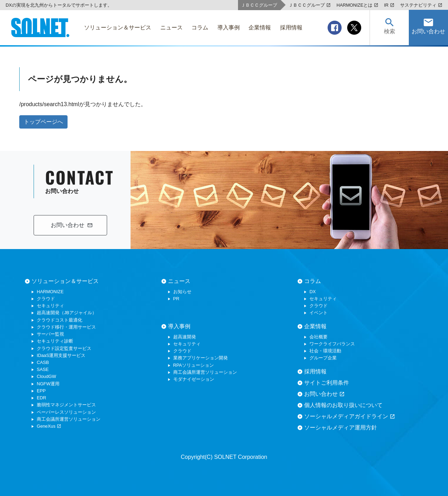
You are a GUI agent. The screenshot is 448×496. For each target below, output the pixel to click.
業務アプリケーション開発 (201, 358)
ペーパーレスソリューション (66, 412)
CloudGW (46, 376)
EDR (41, 398)
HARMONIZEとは (357, 5)
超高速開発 (185, 337)
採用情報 (315, 371)
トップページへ (43, 122)
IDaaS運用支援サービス (61, 355)
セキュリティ (50, 306)
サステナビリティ (421, 5)
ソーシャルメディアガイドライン (350, 416)
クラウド (46, 299)
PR (176, 299)
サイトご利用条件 (327, 383)
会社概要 (318, 337)
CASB (43, 362)
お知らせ (182, 292)
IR (389, 5)
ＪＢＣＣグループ (310, 5)
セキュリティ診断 (55, 341)
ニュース (179, 281)
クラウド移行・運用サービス (66, 327)
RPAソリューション (194, 365)
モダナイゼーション (194, 379)
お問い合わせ (324, 394)
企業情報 (315, 326)
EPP (41, 391)
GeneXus (49, 426)
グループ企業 (323, 358)
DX (313, 292)
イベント (318, 313)
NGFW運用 (48, 384)
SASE (43, 369)
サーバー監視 (50, 334)
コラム (313, 281)
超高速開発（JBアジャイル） (67, 313)
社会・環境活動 (325, 351)
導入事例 (179, 326)
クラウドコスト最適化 (59, 320)
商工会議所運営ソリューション (69, 419)
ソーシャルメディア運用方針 (341, 428)
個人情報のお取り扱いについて (343, 405)
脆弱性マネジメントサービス (66, 405)
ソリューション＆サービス (65, 281)
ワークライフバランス (332, 344)
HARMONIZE (50, 292)
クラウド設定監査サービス (64, 348)
